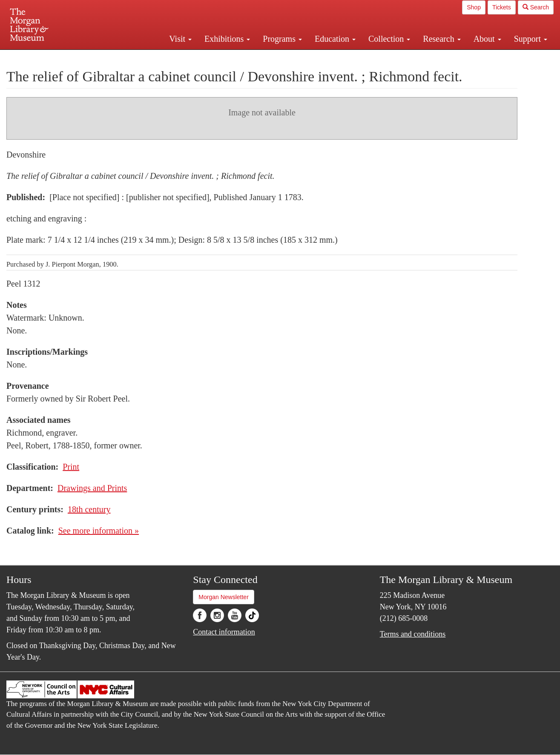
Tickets (502, 7)
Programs (282, 39)
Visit (180, 39)
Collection (389, 39)
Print (71, 467)
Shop (474, 7)
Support (531, 39)
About (487, 39)
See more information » (99, 531)
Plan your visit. (179, 57)
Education (335, 39)
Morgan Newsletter (224, 597)
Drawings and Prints (92, 488)
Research (442, 39)
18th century (89, 509)
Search (536, 7)
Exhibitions (227, 39)
